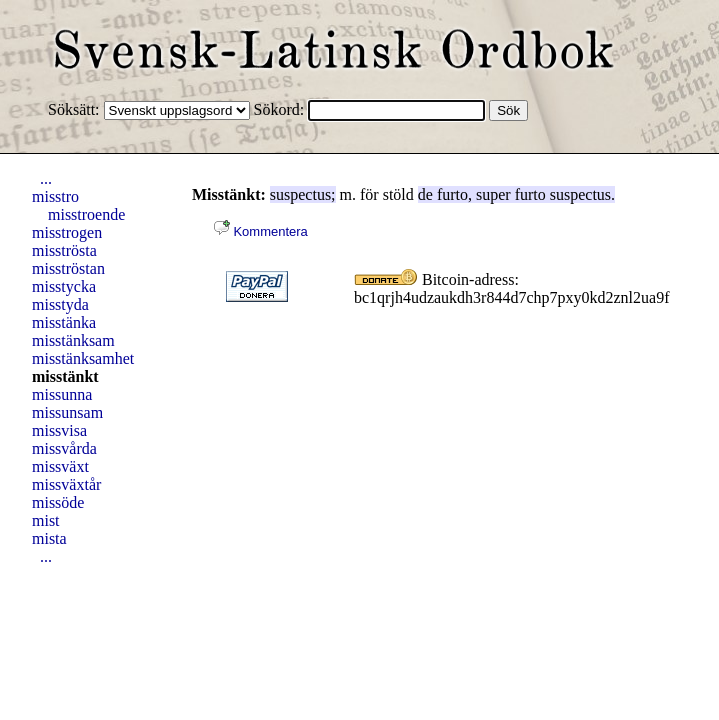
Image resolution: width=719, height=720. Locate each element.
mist (46, 520)
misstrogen (67, 232)
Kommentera (261, 231)
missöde (58, 502)
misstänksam (73, 340)
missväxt (60, 466)
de (425, 194)
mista (49, 538)
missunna (62, 394)
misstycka (64, 286)
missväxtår (66, 484)
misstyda (60, 304)
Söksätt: (76, 109)
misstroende (86, 214)
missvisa (59, 430)
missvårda (64, 448)
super (493, 194)
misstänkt (65, 376)
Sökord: (281, 109)
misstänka (64, 322)
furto (452, 194)
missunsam (67, 412)
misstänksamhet (83, 358)
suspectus (300, 194)
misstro (55, 196)
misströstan (68, 268)
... (46, 178)
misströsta (64, 250)
